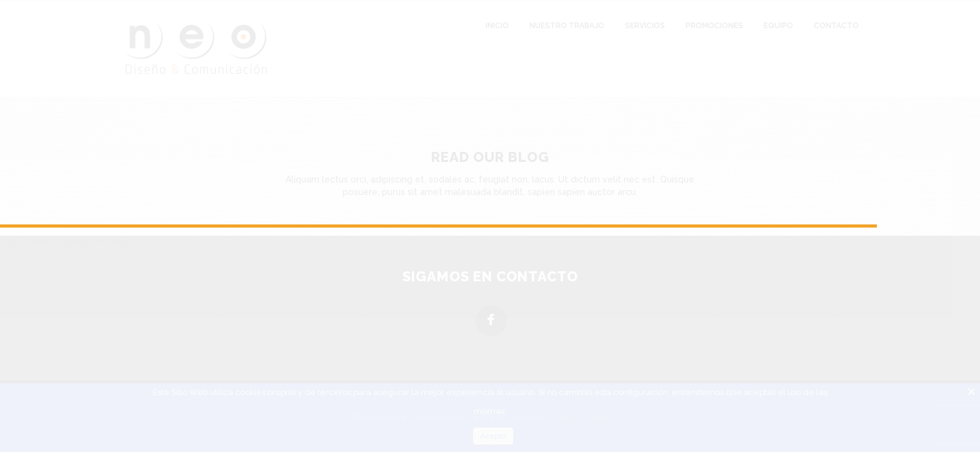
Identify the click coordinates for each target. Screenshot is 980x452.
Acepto (493, 436)
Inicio (497, 26)
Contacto (836, 26)
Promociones (714, 26)
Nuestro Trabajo (567, 26)
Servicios (645, 26)
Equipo (778, 26)
